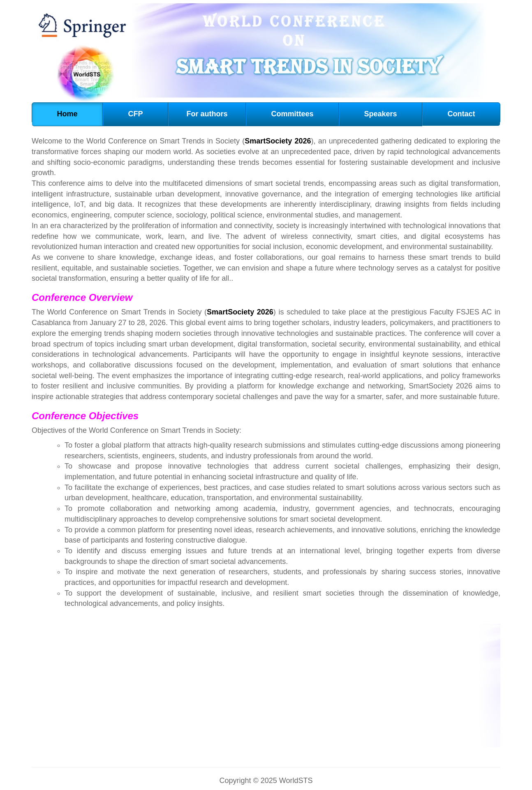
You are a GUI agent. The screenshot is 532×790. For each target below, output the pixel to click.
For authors (207, 114)
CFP (135, 114)
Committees (292, 114)
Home (67, 114)
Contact (461, 114)
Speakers (380, 114)
